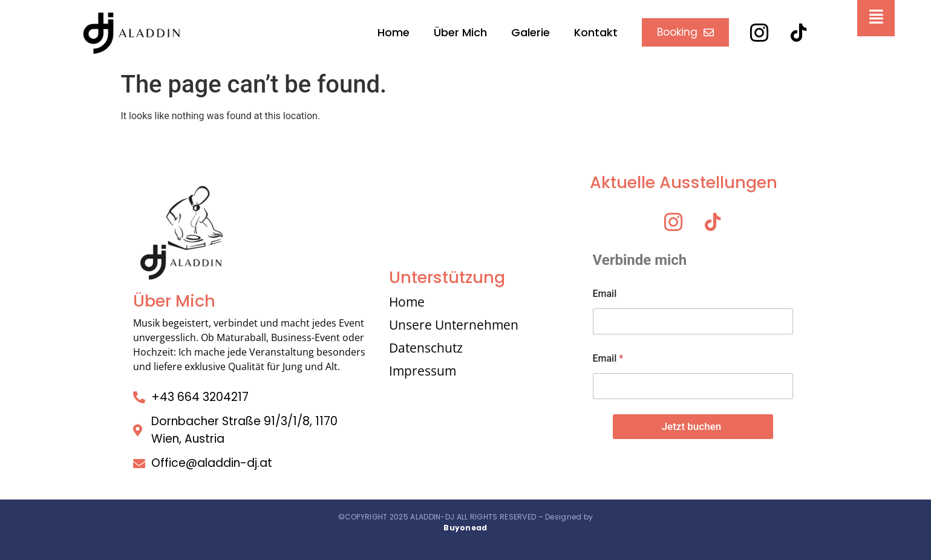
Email (605, 294)
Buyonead (465, 528)
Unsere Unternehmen (454, 325)
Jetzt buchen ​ (693, 426)
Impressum (423, 371)
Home (394, 32)
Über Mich (460, 32)
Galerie (531, 32)
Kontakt (596, 32)
